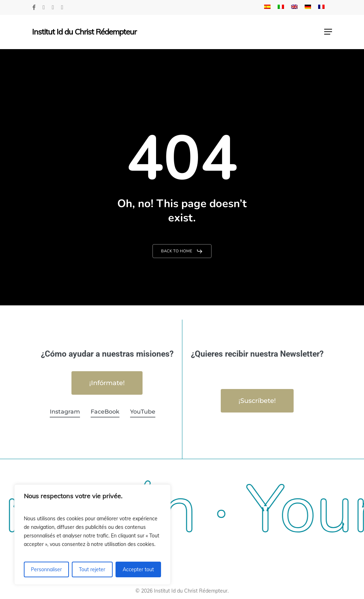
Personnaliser (46, 569)
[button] (328, 32)
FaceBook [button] (105, 412)
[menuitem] (267, 7)
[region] (92, 535)
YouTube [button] (143, 412)
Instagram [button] (65, 412)
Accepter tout (138, 569)
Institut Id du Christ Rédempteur (84, 32)
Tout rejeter (92, 569)
